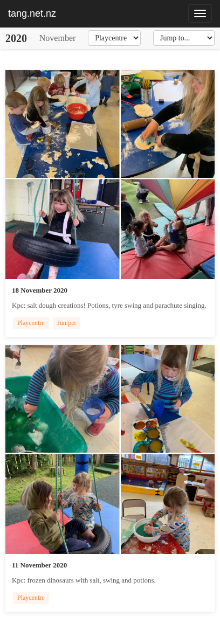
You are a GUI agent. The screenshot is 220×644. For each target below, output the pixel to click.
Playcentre (31, 323)
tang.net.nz (32, 13)
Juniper (67, 323)
